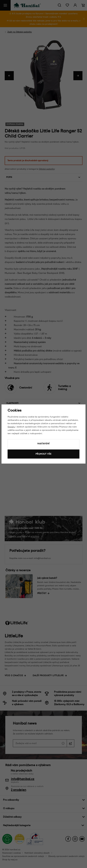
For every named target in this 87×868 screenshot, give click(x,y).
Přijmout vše (43, 454)
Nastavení (44, 444)
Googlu (11, 427)
